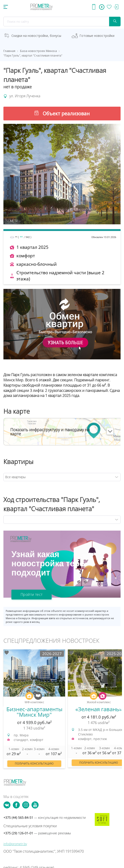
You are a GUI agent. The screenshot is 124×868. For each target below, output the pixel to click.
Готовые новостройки (97, 36)
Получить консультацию (34, 764)
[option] (34, 711)
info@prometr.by (15, 844)
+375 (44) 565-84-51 (45, 818)
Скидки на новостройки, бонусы (36, 36)
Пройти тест (32, 594)
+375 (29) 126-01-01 (37, 833)
